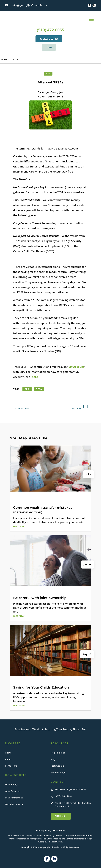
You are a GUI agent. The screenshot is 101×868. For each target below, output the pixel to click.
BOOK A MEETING (49, 39)
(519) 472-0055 (50, 30)
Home (8, 753)
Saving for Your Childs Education (41, 687)
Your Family (11, 784)
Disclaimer (59, 830)
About (8, 759)
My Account (76, 367)
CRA (27, 389)
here (35, 377)
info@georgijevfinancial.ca (29, 5)
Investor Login (58, 772)
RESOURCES (59, 743)
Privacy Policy (44, 830)
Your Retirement (14, 798)
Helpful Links (58, 753)
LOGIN (49, 47)
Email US (60, 816)
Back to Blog (11, 60)
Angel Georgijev (53, 92)
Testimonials (57, 766)
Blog (48, 74)
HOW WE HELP (16, 775)
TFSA (39, 389)
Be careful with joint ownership (40, 598)
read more (19, 526)
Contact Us (11, 766)
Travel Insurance (14, 804)
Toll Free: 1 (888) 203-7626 (71, 789)
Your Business (13, 791)
